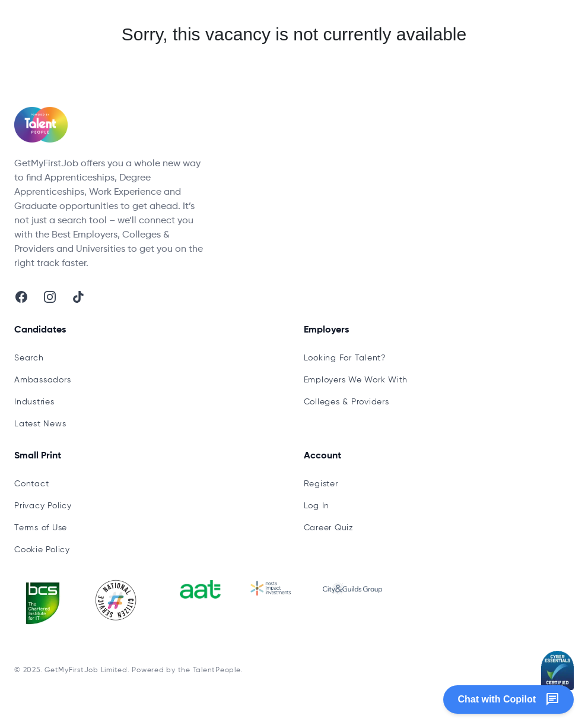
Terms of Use (41, 528)
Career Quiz (329, 528)
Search (29, 358)
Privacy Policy (43, 506)
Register (321, 484)
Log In (317, 506)
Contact (31, 484)
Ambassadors (42, 380)
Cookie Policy (42, 550)
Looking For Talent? (345, 358)
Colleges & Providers (347, 402)
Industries (34, 402)
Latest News (40, 424)
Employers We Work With (356, 380)
